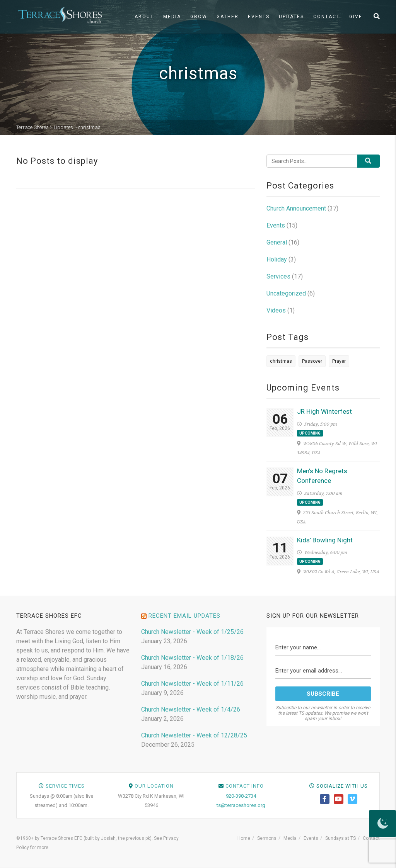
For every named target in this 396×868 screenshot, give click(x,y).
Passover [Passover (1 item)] (312, 361)
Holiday (277, 259)
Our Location (154, 786)
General (277, 242)
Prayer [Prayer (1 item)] (339, 361)
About (144, 17)
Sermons (267, 838)
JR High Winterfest (324, 411)
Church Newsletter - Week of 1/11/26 (192, 684)
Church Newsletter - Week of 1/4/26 (191, 709)
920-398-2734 (241, 796)
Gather (228, 17)
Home (244, 838)
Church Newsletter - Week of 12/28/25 (194, 735)
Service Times (65, 786)
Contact (327, 17)
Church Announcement (296, 208)
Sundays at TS (341, 838)
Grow (199, 17)
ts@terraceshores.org (241, 805)
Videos (276, 310)
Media (172, 17)
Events (259, 17)
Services (278, 276)
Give (356, 17)
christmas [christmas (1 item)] (281, 361)
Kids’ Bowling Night (325, 540)
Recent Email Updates (184, 616)
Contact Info (245, 786)
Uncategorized (286, 293)
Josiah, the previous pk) (126, 838)
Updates (291, 17)
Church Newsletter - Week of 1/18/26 (192, 658)
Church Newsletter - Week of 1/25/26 (192, 632)
